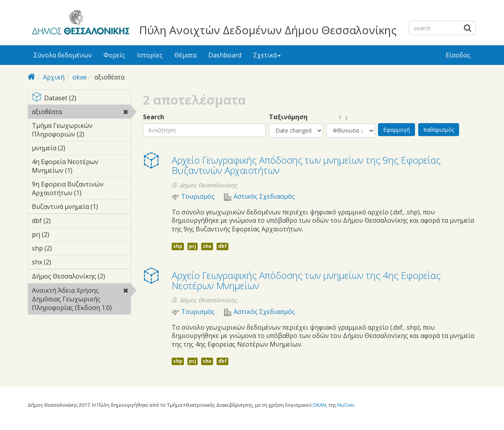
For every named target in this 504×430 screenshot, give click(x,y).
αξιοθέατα (81, 113)
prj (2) (61, 234)
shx (207, 246)
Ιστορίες (150, 55)
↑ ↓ (337, 117)
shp (178, 246)
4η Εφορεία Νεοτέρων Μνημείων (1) (81, 167)
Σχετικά (267, 55)
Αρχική (54, 77)
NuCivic (346, 405)
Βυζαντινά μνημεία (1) (81, 208)
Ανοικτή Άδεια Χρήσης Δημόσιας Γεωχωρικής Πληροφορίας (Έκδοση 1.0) (81, 300)
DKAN (320, 405)
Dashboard (225, 55)
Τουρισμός (198, 197)
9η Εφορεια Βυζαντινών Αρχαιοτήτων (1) (81, 190)
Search (154, 117)
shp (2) (64, 248)
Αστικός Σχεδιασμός (264, 197)
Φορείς (114, 55)
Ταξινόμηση (288, 117)
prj (193, 246)
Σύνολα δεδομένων (63, 55)
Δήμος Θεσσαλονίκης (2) (81, 277)
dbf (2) (63, 221)
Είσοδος (458, 55)
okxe (80, 77)
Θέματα (185, 55)
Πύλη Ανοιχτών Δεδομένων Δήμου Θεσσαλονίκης (268, 30)
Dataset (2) (81, 99)
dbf (222, 246)
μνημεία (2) (78, 148)
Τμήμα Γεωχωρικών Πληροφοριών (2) (81, 131)
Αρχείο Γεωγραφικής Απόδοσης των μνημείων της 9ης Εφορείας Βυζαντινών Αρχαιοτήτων (306, 165)
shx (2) (63, 262)
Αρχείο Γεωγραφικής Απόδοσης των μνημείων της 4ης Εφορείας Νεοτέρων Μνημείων (306, 280)
